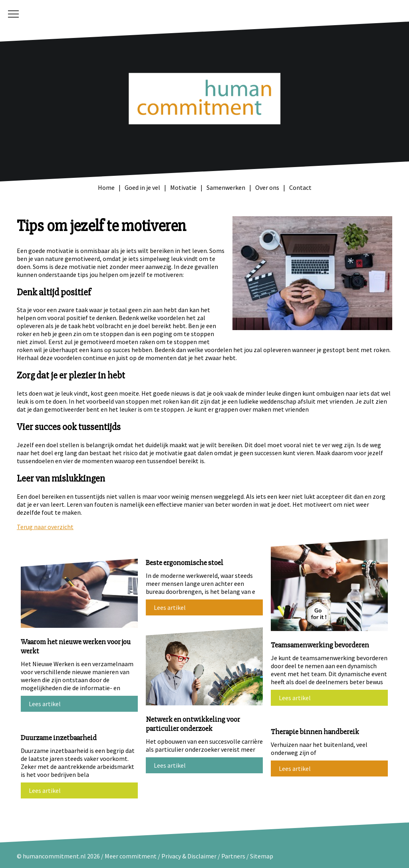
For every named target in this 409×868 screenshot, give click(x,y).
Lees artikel (45, 704)
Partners (233, 856)
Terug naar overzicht (45, 527)
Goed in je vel (142, 187)
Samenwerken (226, 187)
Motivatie (183, 187)
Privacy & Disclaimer (190, 856)
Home (106, 187)
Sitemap (262, 856)
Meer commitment (131, 856)
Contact (300, 187)
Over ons (267, 187)
